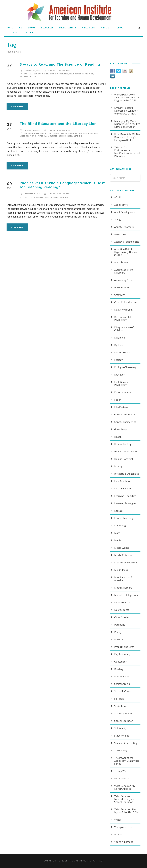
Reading (89, 74)
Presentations (68, 28)
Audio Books (121, 262)
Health (118, 437)
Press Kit (106, 28)
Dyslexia (28, 74)
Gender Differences (125, 415)
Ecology (119, 360)
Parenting (120, 625)
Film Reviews (121, 407)
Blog (120, 28)
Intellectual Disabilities (127, 474)
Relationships (122, 676)
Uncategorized (28, 77)
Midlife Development (126, 563)
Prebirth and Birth (124, 647)
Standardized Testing (126, 743)
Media (118, 540)
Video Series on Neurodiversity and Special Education (125, 799)
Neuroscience (77, 74)
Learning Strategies (47, 133)
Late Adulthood (123, 481)
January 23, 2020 (32, 130)
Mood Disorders (123, 588)
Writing (118, 834)
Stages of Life (122, 736)
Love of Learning (68, 133)
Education (39, 74)
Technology (121, 750)
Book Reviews (122, 287)
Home (10, 28)
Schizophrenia (122, 684)
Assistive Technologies (127, 242)
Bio (20, 28)
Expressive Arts (123, 392)
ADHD (118, 197)
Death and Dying (123, 310)
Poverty (119, 639)
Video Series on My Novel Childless (125, 787)
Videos (118, 820)
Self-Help (119, 699)
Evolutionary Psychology (121, 384)
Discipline (120, 338)
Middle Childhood (88, 133)
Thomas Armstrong (59, 71)
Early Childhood (123, 352)
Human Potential (124, 459)
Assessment (121, 234)
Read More (17, 106)
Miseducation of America (33, 136)
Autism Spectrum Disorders (124, 271)
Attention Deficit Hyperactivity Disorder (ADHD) (126, 252)
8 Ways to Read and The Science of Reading (59, 64)
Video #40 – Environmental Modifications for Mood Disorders (127, 152)
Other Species (122, 617)
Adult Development (125, 212)
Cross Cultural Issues (126, 302)
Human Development (126, 452)
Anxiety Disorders (124, 227)
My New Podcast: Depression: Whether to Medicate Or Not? (126, 111)
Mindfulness (121, 570)
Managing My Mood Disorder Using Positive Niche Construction (127, 124)
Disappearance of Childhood (124, 329)
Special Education (124, 721)
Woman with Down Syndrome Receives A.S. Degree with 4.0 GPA (127, 98)
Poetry (118, 632)
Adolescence (121, 205)
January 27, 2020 (32, 71)
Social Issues (121, 706)
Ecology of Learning (125, 367)
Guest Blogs (121, 429)
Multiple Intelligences (60, 136)
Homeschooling (123, 444)
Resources (47, 28)
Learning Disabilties (57, 74)
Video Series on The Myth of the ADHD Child (127, 811)
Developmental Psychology (123, 318)
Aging (117, 220)
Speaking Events (123, 713)
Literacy (119, 511)
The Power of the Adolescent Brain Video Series (127, 761)
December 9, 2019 (32, 193)
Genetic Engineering (125, 422)
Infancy (118, 466)
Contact (14, 32)
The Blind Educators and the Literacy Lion (58, 124)
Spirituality (120, 728)
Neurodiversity (122, 602)
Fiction (118, 400)
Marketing (120, 526)
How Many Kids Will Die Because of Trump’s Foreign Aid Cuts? (127, 137)
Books (31, 28)
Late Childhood (122, 489)
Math (117, 533)
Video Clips (88, 28)
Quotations (120, 662)
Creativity (119, 295)
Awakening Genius (124, 280)
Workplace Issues (124, 827)
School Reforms (123, 691)
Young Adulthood (124, 842)
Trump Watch (122, 771)
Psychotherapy (122, 654)
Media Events (122, 548)
